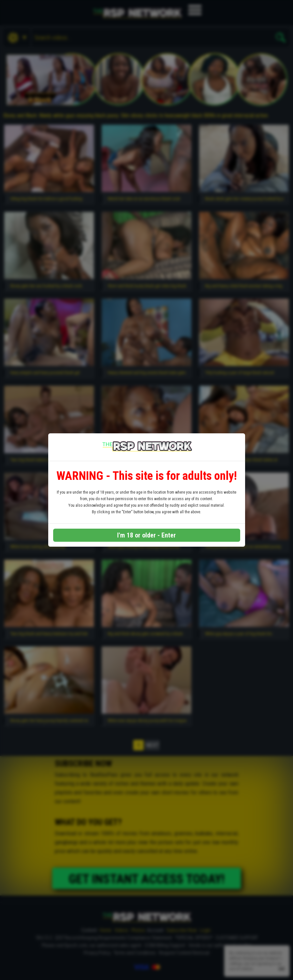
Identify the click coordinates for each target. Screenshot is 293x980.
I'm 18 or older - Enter (146, 535)
